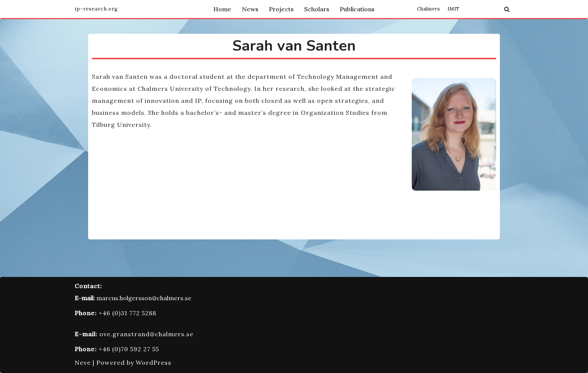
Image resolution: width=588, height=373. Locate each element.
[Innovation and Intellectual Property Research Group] (96, 9)
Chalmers (428, 9)
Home (222, 9)
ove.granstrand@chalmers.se (146, 334)
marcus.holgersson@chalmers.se (144, 298)
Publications (357, 9)
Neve (83, 362)
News (250, 9)
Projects (281, 9)
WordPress (154, 362)
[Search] (507, 9)
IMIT (453, 9)
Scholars (317, 9)
